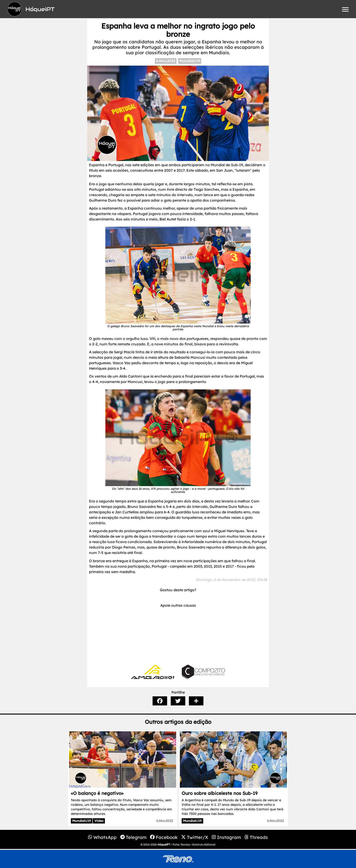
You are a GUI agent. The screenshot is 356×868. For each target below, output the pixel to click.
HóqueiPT (164, 845)
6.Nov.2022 (166, 61)
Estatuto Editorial (204, 845)
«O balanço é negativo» (97, 793)
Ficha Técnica (181, 845)
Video (99, 821)
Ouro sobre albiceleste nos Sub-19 (220, 793)
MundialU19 (190, 61)
